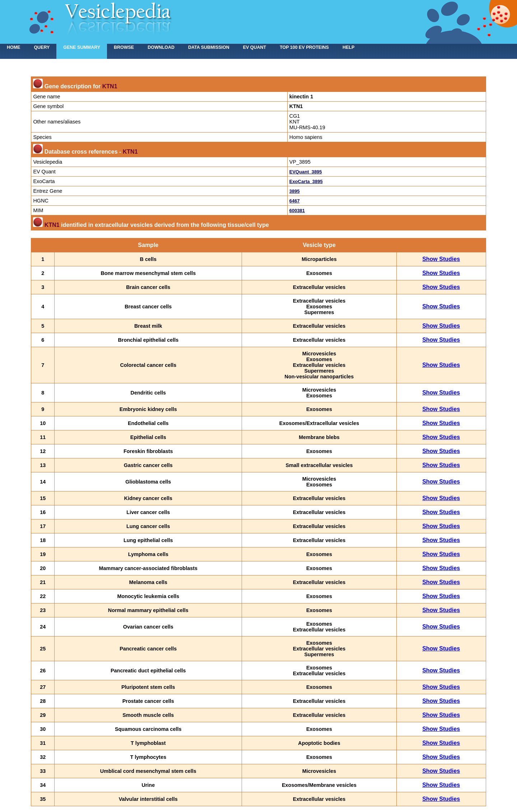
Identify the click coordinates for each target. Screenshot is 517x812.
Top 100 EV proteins (304, 47)
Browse (124, 47)
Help (348, 47)
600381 (297, 211)
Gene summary (82, 47)
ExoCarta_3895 (306, 181)
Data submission (209, 47)
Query (42, 47)
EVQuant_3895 (306, 172)
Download (161, 47)
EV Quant (255, 47)
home (13, 47)
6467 (295, 201)
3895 (295, 191)
